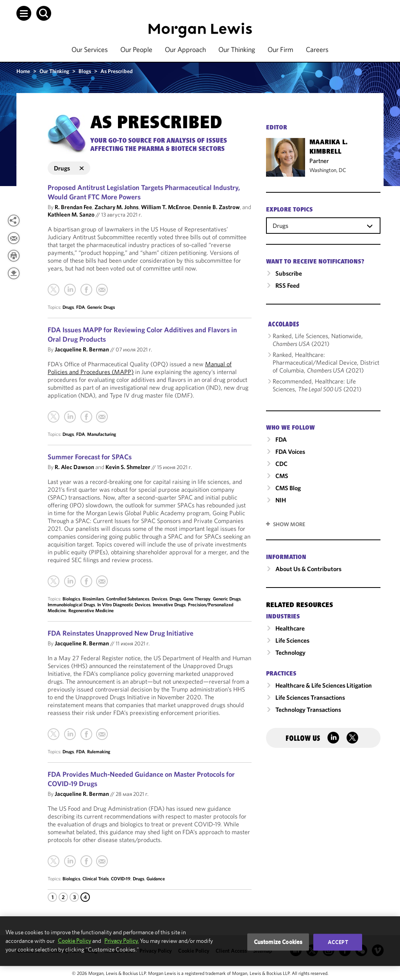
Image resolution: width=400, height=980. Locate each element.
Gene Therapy (197, 599)
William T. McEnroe (166, 207)
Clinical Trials (96, 879)
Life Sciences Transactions (310, 697)
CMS (282, 476)
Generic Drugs (101, 307)
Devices (159, 599)
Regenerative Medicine (91, 610)
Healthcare (290, 628)
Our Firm (280, 49)
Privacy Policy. (121, 941)
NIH (281, 500)
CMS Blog (288, 488)
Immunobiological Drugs (71, 605)
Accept (338, 942)
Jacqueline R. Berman (82, 349)
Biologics (71, 599)
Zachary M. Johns (117, 207)
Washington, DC (328, 170)
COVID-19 (121, 879)
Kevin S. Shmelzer (128, 467)
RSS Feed (287, 285)
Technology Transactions (308, 709)
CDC (281, 464)
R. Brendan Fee (73, 207)
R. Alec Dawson (74, 467)
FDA (80, 307)
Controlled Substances (128, 599)
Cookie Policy (74, 941)
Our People (136, 49)
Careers (317, 49)
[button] (24, 13)
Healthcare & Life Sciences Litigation (324, 685)
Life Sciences (292, 640)
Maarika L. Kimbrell (329, 147)
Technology (290, 652)
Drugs (68, 307)
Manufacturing (102, 434)
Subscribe (289, 273)
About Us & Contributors (308, 569)
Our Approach (185, 49)
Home (23, 71)
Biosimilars (93, 599)
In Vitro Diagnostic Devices (124, 605)
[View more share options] (14, 220)
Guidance (156, 879)
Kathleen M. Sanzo (71, 214)
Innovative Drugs (169, 605)
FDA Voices (290, 451)
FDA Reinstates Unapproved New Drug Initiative (121, 633)
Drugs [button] (69, 168)
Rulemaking (99, 752)
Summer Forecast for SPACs (90, 457)
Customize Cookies (278, 942)
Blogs (85, 71)
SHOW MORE (289, 524)
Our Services (90, 49)
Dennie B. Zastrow (216, 207)
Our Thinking (237, 49)
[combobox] (323, 225)
